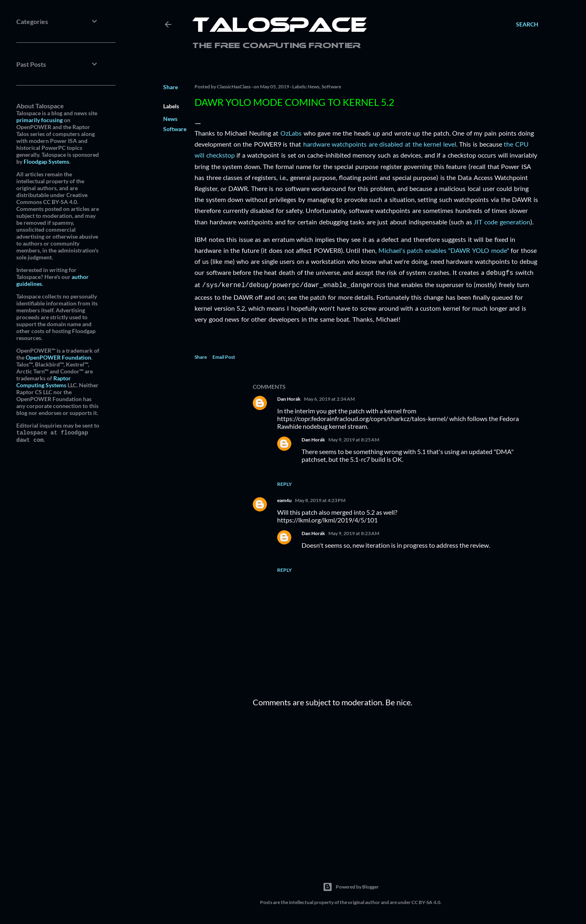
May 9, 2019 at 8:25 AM (354, 438)
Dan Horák (289, 397)
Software (175, 129)
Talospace (280, 26)
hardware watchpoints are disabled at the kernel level (380, 144)
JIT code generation (502, 222)
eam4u (284, 499)
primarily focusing (39, 120)
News (170, 119)
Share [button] (171, 87)
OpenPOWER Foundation (58, 357)
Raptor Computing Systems (44, 382)
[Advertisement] (396, 783)
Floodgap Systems (46, 161)
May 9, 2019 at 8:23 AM (354, 532)
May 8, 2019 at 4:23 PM (320, 499)
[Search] (527, 24)
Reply (284, 482)
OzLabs (291, 133)
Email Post (224, 355)
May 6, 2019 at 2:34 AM (329, 397)
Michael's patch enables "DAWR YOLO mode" (444, 250)
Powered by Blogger (351, 885)
